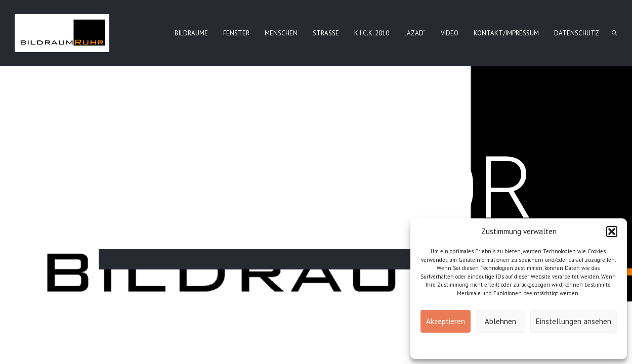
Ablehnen (500, 321)
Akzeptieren (446, 321)
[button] (612, 232)
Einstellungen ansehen (574, 321)
